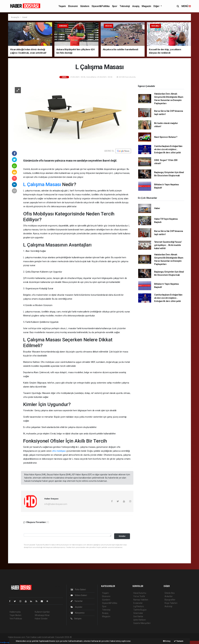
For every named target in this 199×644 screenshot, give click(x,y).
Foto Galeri (78, 589)
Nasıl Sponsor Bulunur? (166, 137)
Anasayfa (15, 17)
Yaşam (62, 6)
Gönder (122, 536)
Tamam (179, 641)
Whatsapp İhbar (42, 615)
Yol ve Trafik (139, 596)
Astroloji (168, 606)
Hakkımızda (15, 612)
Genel (25, 17)
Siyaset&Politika (101, 6)
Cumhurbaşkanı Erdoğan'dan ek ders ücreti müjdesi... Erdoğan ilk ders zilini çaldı (168, 149)
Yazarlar (77, 601)
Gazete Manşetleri (142, 623)
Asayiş (136, 6)
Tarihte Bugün (140, 610)
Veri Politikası (16, 619)
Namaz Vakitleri (141, 600)
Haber (157, 208)
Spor (115, 6)
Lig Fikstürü (139, 606)
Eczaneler (138, 603)
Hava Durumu (140, 593)
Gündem (85, 6)
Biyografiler (170, 600)
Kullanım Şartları (42, 612)
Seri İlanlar (138, 616)
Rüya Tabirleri (171, 603)
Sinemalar (138, 613)
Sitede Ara (170, 593)
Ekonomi (73, 6)
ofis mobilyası (59, 451)
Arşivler (77, 607)
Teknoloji (125, 6)
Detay (167, 641)
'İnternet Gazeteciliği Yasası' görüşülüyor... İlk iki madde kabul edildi (168, 245)
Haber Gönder (41, 619)
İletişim (76, 619)
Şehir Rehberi (140, 620)
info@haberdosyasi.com (56, 504)
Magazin (146, 6)
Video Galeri (79, 595)
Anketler (169, 596)
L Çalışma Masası (42, 184)
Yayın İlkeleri (15, 615)
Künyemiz (78, 613)
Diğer (157, 6)
